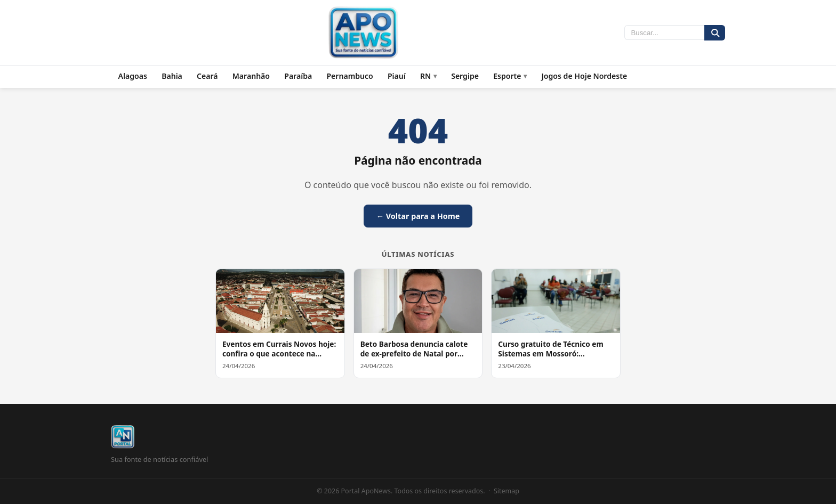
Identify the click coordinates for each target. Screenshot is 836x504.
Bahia (172, 76)
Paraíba (298, 76)
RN (425, 76)
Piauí (397, 76)
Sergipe (465, 76)
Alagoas (133, 76)
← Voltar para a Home (418, 216)
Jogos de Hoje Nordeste (584, 76)
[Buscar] (715, 33)
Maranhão (251, 76)
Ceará (207, 76)
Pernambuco (349, 76)
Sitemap (507, 491)
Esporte (507, 76)
